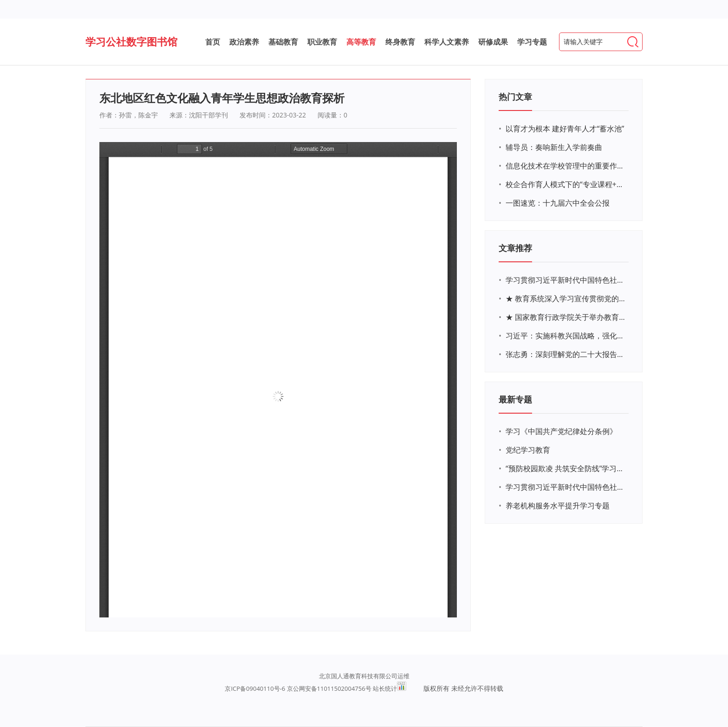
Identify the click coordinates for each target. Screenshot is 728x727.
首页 (213, 42)
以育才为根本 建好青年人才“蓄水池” (565, 129)
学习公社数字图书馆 (131, 41)
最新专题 (515, 399)
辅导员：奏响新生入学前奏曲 (554, 147)
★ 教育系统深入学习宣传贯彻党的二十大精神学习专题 (566, 299)
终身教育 (400, 42)
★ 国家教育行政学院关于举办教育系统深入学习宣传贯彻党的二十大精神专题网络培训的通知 (566, 317)
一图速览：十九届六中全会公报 (558, 203)
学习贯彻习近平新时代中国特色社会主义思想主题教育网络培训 (566, 280)
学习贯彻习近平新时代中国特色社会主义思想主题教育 (566, 487)
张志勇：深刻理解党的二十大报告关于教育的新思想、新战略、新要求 (566, 354)
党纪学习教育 (528, 450)
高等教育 (361, 42)
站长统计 (385, 688)
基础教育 (283, 42)
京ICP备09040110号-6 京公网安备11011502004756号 (298, 688)
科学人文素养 (447, 42)
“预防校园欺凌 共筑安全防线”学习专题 (566, 468)
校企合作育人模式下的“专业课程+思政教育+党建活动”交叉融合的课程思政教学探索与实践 (566, 184)
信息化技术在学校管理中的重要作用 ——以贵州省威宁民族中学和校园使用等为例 (566, 166)
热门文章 (515, 97)
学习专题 (532, 42)
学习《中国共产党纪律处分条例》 (561, 431)
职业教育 (322, 42)
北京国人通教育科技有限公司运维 (364, 676)
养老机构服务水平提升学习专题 (558, 506)
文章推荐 (515, 248)
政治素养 (244, 42)
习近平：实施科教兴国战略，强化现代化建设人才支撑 (566, 336)
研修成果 (493, 42)
